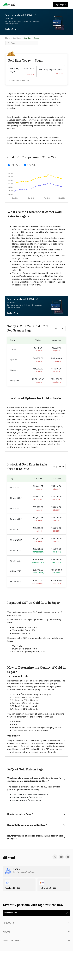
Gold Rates (17, 38)
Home (8, 38)
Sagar (20, 419)
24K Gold (16, 165)
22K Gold (32, 165)
